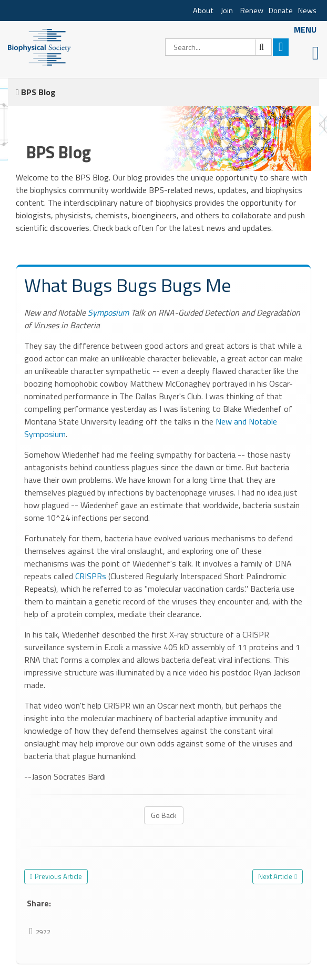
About (203, 11)
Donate (281, 11)
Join (227, 11)
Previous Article (58, 876)
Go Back (164, 815)
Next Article (275, 876)
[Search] (218, 47)
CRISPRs (91, 576)
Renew (252, 11)
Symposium (108, 312)
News (307, 11)
